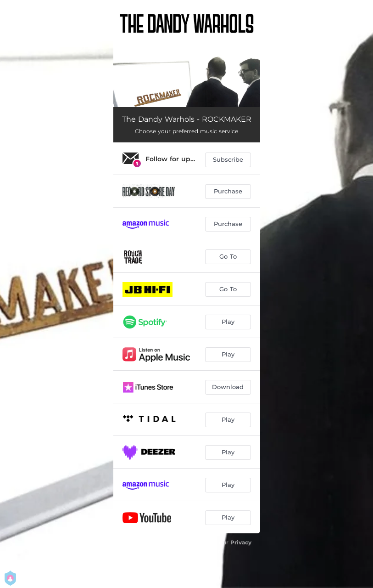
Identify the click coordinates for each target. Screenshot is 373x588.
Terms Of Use (202, 551)
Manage (160, 561)
